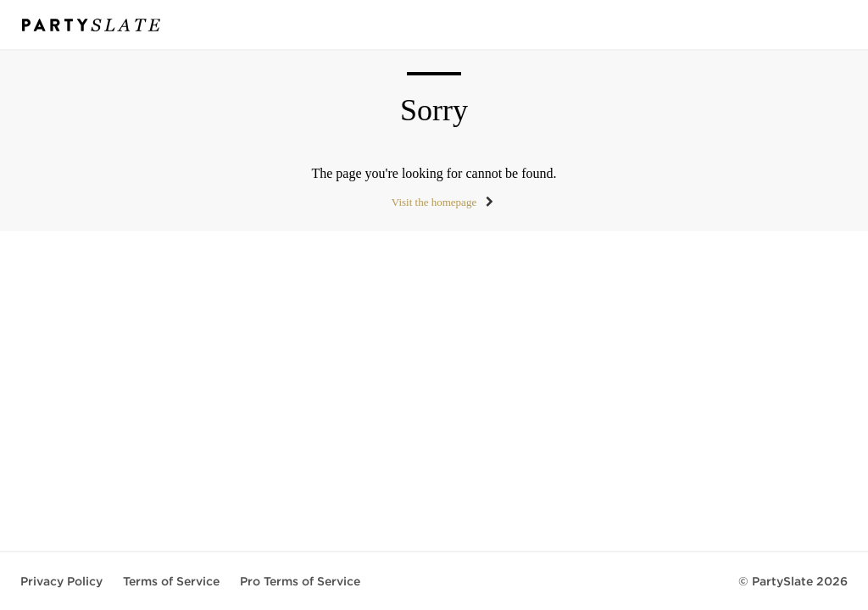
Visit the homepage (434, 202)
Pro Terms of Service (300, 581)
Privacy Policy (61, 581)
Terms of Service (171, 581)
